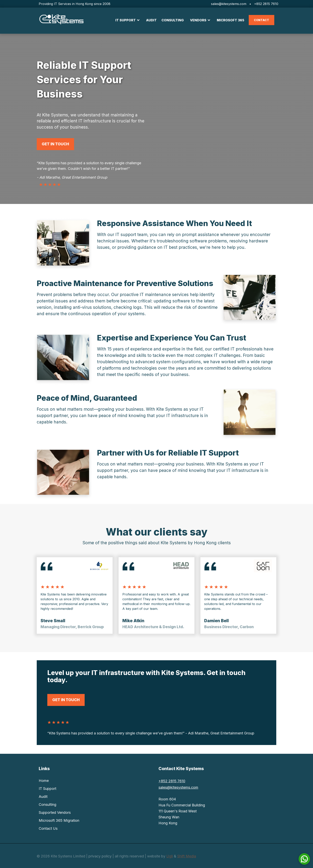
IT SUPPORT (126, 20)
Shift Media (187, 856)
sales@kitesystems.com (229, 4)
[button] (128, 20)
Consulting (48, 805)
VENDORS (198, 20)
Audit (43, 797)
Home (44, 781)
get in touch (55, 144)
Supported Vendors (55, 812)
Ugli (170, 856)
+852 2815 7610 (266, 4)
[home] (61, 20)
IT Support (48, 789)
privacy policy (100, 856)
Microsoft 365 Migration (59, 820)
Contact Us (48, 828)
